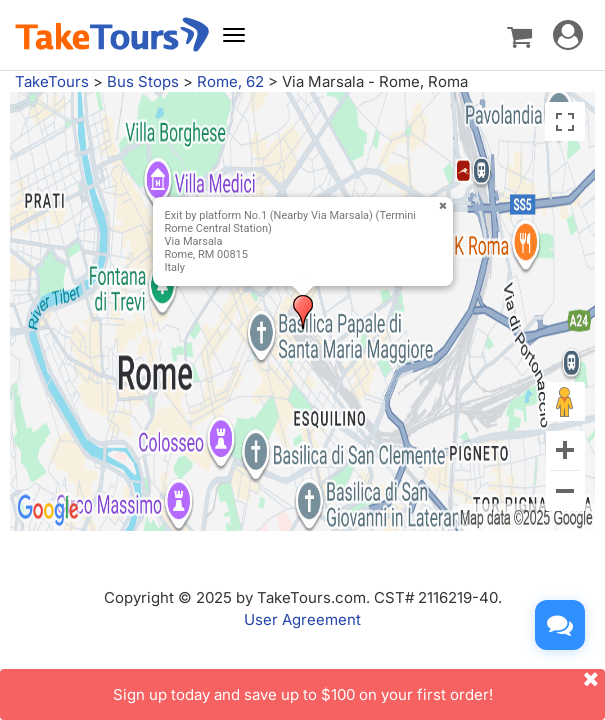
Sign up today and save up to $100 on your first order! (359, 686)
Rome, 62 (230, 81)
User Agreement (302, 619)
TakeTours (52, 81)
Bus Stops (143, 81)
